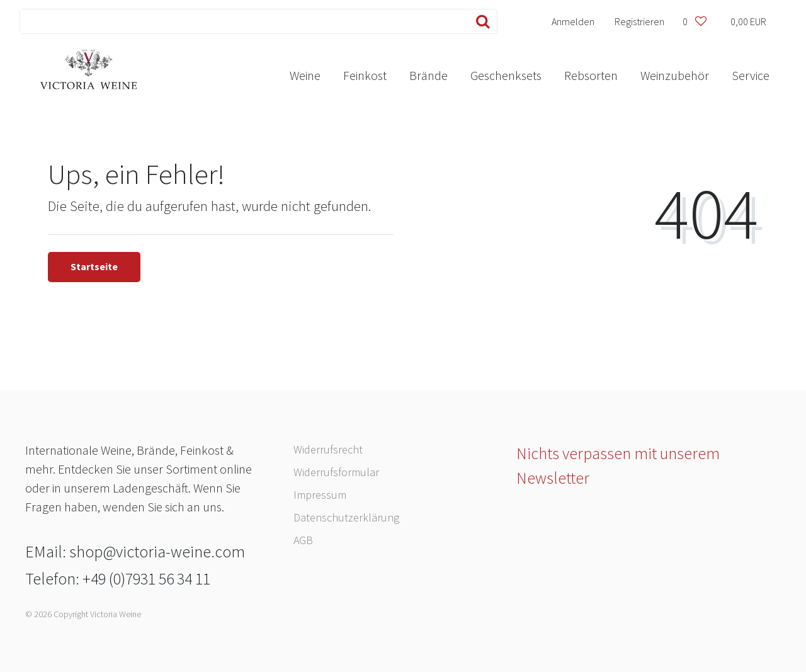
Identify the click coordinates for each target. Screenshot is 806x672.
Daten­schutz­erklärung (346, 517)
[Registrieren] (640, 21)
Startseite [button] (94, 266)
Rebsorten (591, 75)
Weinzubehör (675, 75)
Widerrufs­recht (328, 449)
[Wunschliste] (694, 21)
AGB (303, 540)
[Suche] (480, 21)
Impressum (320, 495)
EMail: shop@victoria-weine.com (135, 551)
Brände (429, 75)
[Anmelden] (573, 21)
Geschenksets (506, 75)
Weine (305, 75)
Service (751, 75)
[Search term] (242, 21)
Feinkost (365, 75)
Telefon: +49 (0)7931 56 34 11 (118, 578)
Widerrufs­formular (336, 472)
